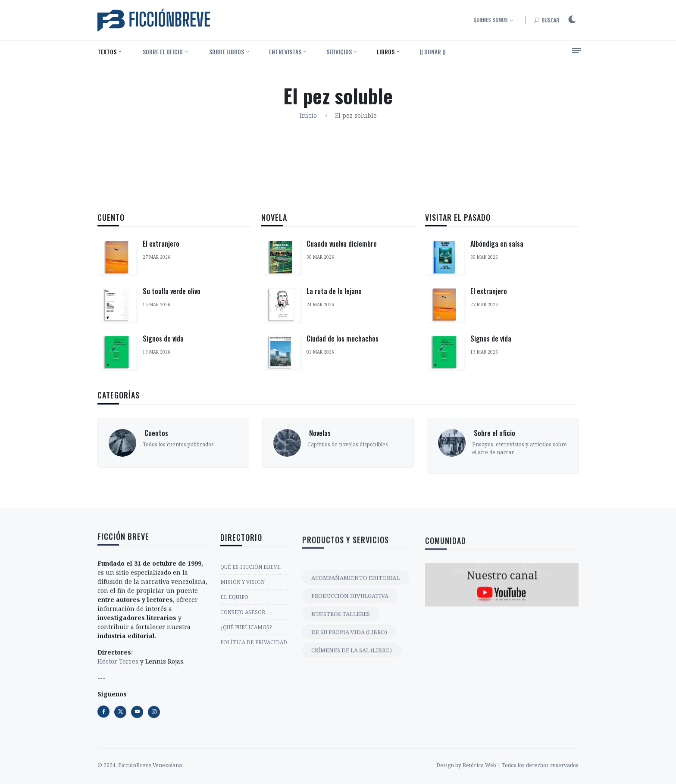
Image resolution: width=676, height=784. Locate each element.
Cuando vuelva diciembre (342, 245)
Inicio (308, 115)
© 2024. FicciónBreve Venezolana (140, 779)
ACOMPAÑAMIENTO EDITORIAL (355, 692)
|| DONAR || (433, 52)
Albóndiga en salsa (497, 254)
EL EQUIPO (234, 683)
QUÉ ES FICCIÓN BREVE (250, 653)
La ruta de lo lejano (334, 292)
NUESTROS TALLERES (341, 728)
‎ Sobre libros (226, 52)
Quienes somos (491, 20)
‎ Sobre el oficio (162, 52)
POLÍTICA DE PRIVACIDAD (254, 729)
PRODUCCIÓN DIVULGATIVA (350, 710)
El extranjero (161, 244)
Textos (107, 52)
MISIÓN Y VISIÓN (243, 668)
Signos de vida (163, 339)
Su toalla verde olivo (172, 291)
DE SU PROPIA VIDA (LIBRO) (349, 746)
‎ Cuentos (155, 476)
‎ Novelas (319, 476)
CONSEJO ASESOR (243, 698)
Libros (386, 52)
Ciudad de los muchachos (343, 340)
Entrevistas (285, 52)
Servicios (339, 52)
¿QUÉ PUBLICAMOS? (246, 713)
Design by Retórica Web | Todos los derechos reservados (507, 779)
